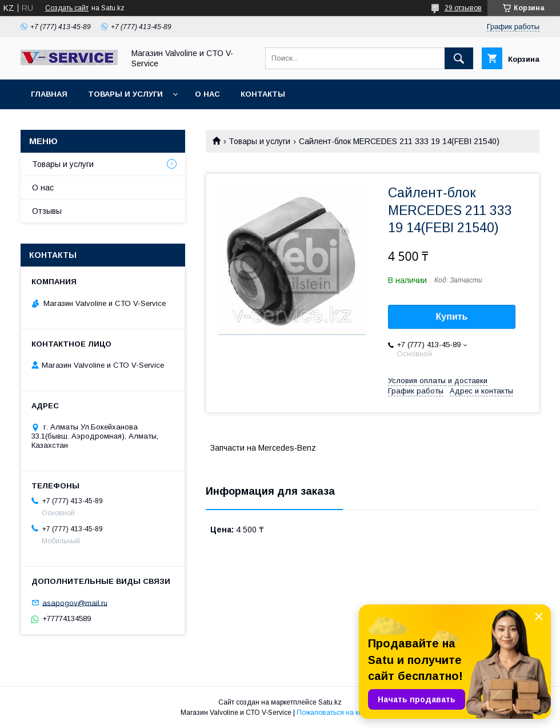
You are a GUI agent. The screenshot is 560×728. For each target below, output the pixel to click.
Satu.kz (330, 702)
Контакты (263, 94)
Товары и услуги (125, 94)
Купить (452, 317)
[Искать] (459, 58)
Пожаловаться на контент (338, 713)
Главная (49, 94)
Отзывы (47, 211)
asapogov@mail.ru (75, 602)
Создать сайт (67, 8)
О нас (207, 94)
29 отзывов (463, 8)
